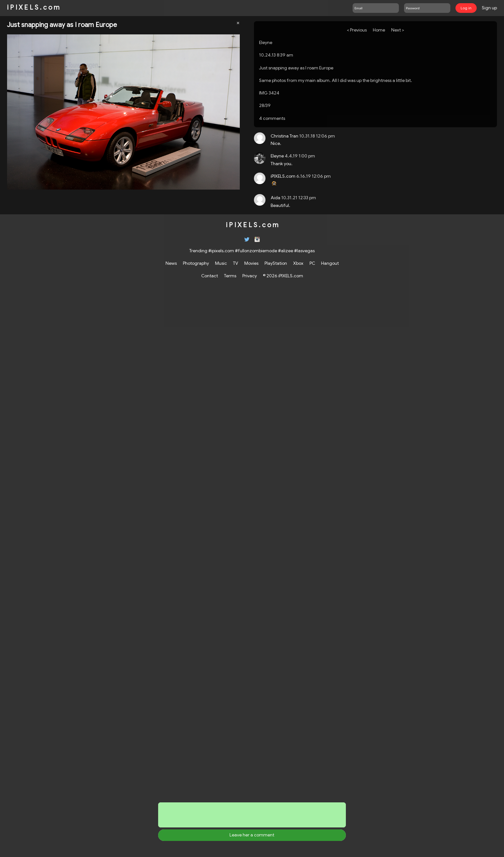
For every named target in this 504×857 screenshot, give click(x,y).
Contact (210, 276)
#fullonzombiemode (256, 251)
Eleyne (266, 42)
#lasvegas (304, 251)
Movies (251, 263)
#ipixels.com (221, 251)
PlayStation (276, 263)
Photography (196, 263)
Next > (398, 30)
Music (221, 263)
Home (379, 30)
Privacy (250, 276)
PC (312, 263)
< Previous (357, 30)
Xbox (298, 263)
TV (236, 263)
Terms (230, 276)
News (171, 263)
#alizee (286, 251)
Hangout (330, 263)
